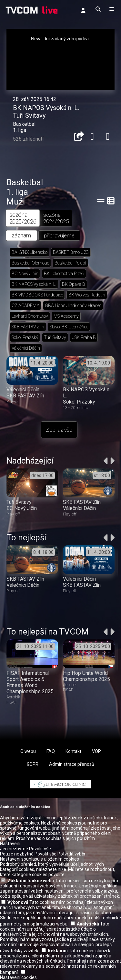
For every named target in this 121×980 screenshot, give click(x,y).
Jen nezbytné (14, 849)
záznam (21, 236)
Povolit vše (40, 849)
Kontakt (73, 751)
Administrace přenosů (72, 764)
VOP (96, 751)
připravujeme (59, 235)
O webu (28, 751)
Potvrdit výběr (71, 854)
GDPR (33, 764)
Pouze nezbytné (17, 854)
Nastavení (10, 844)
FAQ (51, 751)
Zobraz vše (59, 430)
